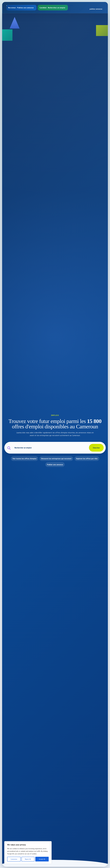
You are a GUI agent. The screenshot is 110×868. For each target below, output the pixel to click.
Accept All (42, 859)
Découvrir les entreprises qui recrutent (56, 459)
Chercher (96, 448)
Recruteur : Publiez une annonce (21, 8)
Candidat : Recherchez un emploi (52, 8)
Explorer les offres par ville (87, 459)
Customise (14, 859)
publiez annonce (96, 9)
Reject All (28, 859)
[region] (28, 852)
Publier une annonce (55, 465)
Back (71, 5)
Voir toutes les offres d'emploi (24, 459)
